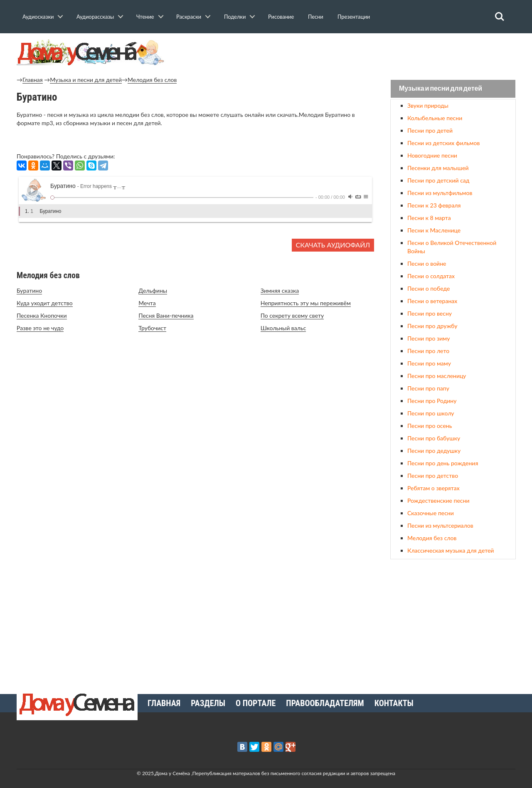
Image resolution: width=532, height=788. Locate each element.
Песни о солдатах (431, 276)
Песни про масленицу (437, 376)
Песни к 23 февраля (434, 205)
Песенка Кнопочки (42, 315)
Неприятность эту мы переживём (306, 303)
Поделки (235, 17)
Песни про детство (433, 476)
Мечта (147, 303)
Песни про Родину (432, 401)
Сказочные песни (431, 513)
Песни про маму (429, 363)
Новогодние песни (432, 155)
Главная (33, 80)
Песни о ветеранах (432, 301)
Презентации (354, 17)
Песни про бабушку (434, 438)
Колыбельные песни (435, 118)
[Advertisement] (453, 623)
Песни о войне (427, 263)
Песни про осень (430, 426)
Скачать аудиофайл (333, 245)
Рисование (281, 17)
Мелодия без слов (152, 80)
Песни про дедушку (434, 451)
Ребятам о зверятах (433, 488)
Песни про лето (428, 351)
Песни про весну (430, 313)
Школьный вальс (283, 328)
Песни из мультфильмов (440, 193)
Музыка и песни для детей (86, 80)
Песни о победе (429, 288)
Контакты (394, 703)
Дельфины (153, 290)
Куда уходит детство (45, 303)
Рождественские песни (438, 500)
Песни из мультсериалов (440, 525)
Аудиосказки (38, 17)
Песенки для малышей (438, 168)
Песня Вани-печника (166, 315)
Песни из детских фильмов (443, 143)
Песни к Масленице (434, 230)
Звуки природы (428, 105)
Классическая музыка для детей (451, 550)
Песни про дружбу (432, 326)
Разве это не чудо (40, 328)
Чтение (145, 17)
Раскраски (189, 17)
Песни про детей (430, 130)
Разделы (208, 703)
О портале (256, 703)
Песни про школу (431, 413)
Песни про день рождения (443, 463)
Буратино (29, 290)
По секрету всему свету (292, 315)
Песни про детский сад (438, 180)
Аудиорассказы (95, 17)
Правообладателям (325, 703)
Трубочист (152, 328)
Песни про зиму (429, 338)
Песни (316, 17)
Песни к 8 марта (429, 218)
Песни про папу (428, 388)
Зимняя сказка (280, 290)
